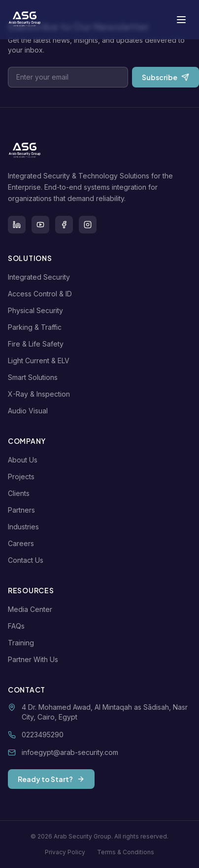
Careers (23, 543)
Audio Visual (30, 411)
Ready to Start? (51, 779)
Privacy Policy (65, 852)
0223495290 (43, 735)
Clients (21, 493)
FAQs (18, 626)
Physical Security (37, 310)
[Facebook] (64, 225)
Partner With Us (35, 659)
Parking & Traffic (37, 327)
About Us (25, 460)
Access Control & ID (42, 294)
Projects (23, 477)
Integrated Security (41, 277)
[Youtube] (40, 225)
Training (23, 643)
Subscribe (166, 77)
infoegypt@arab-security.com (70, 752)
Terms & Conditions (126, 852)
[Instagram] (88, 225)
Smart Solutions (35, 377)
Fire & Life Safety (38, 344)
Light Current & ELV (41, 361)
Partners (23, 510)
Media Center (32, 609)
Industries (25, 527)
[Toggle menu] (181, 20)
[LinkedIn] (17, 225)
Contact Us (28, 560)
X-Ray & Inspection (41, 394)
